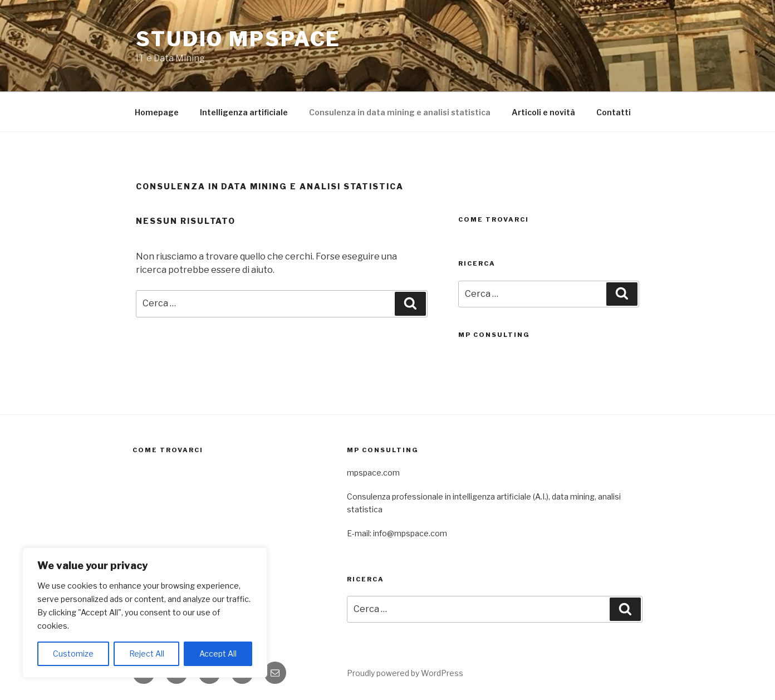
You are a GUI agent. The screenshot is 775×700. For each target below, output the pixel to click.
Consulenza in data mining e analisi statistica (400, 112)
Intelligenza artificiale (244, 112)
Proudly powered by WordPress (405, 673)
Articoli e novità (543, 112)
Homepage (157, 112)
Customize (73, 654)
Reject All (147, 654)
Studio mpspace (238, 39)
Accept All (218, 654)
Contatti (614, 112)
